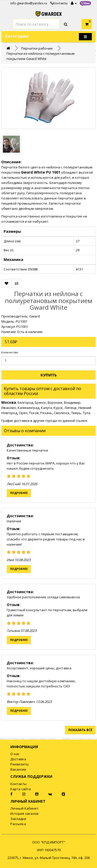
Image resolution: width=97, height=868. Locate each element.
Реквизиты (20, 764)
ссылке (81, 421)
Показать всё (80, 730)
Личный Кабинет (24, 808)
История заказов (24, 813)
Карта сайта (21, 789)
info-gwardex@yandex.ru (29, 3)
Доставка (18, 759)
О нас (15, 754)
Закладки (18, 819)
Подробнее (19, 493)
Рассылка (18, 824)
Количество (10, 352)
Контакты (59, 3)
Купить (49, 375)
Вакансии (18, 769)
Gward (35, 316)
